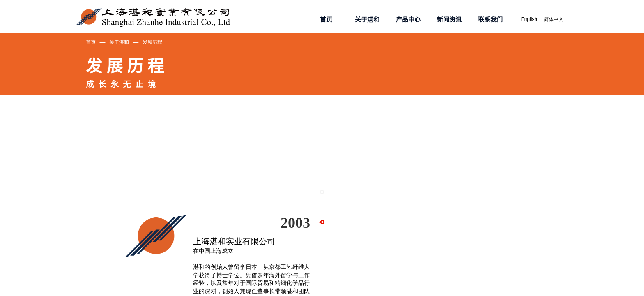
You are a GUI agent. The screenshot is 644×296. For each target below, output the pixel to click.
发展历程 (152, 42)
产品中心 (408, 19)
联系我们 (490, 19)
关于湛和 (119, 42)
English (529, 19)
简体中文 (554, 19)
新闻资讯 (449, 19)
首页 (91, 42)
